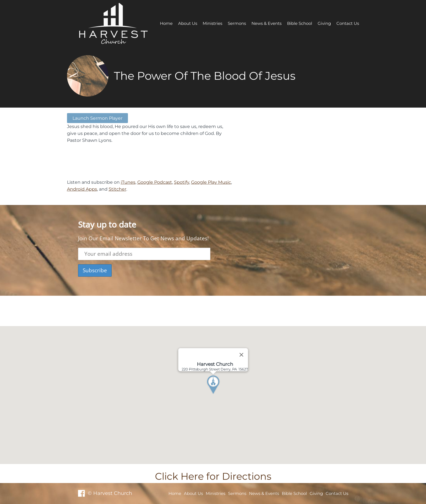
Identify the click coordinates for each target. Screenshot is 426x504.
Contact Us (348, 23)
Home (166, 23)
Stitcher (117, 189)
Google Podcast (155, 182)
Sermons (237, 23)
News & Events (266, 23)
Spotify (182, 182)
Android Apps (82, 189)
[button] (223, 395)
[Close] (241, 355)
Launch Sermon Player (97, 118)
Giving (324, 23)
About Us (188, 23)
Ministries (212, 23)
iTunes (128, 182)
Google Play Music (211, 182)
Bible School (300, 23)
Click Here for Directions (213, 476)
